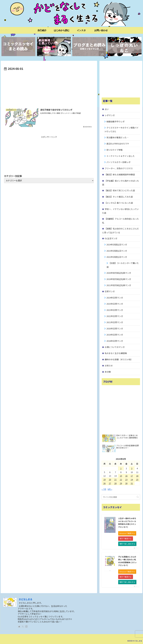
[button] (138, 497)
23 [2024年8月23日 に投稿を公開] (126, 479)
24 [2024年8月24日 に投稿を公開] (132, 479)
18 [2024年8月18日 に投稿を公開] (137, 476)
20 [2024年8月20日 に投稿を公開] (110, 479)
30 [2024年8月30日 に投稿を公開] (126, 483)
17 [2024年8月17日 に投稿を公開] (132, 476)
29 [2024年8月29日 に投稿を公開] (121, 483)
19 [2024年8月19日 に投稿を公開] (104, 479)
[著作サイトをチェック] (19, 626)
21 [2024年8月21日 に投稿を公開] (115, 479)
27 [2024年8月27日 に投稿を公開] (110, 483)
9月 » (110, 489)
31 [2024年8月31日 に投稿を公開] (132, 483)
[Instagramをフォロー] (26, 626)
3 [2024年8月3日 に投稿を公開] (132, 468)
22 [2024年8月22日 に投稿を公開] (121, 479)
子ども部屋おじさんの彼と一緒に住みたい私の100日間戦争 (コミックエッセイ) (127, 561)
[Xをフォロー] (23, 626)
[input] (121, 497)
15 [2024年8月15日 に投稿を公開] (121, 476)
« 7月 (104, 489)
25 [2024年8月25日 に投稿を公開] (137, 479)
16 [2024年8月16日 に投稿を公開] (126, 476)
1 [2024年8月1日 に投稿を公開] (121, 468)
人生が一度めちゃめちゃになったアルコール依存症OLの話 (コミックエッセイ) (127, 523)
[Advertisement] (49, 88)
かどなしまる (26, 599)
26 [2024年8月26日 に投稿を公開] (104, 483)
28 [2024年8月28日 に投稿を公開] (115, 483)
